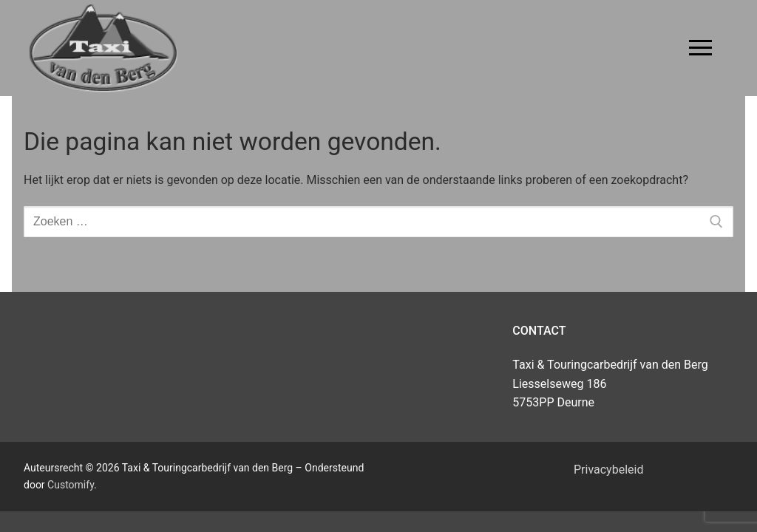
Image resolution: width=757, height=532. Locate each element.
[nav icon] (700, 48)
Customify (71, 485)
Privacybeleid (608, 470)
